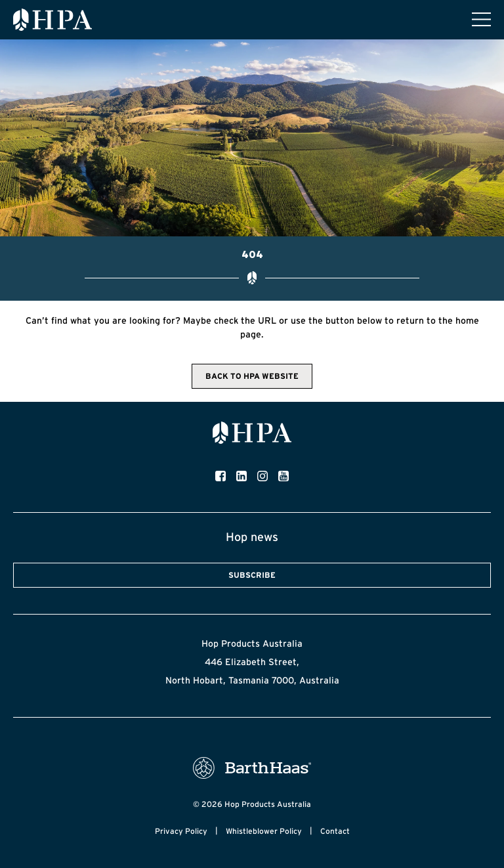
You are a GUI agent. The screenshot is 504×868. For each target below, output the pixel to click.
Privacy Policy (181, 831)
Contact (335, 831)
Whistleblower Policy (264, 831)
